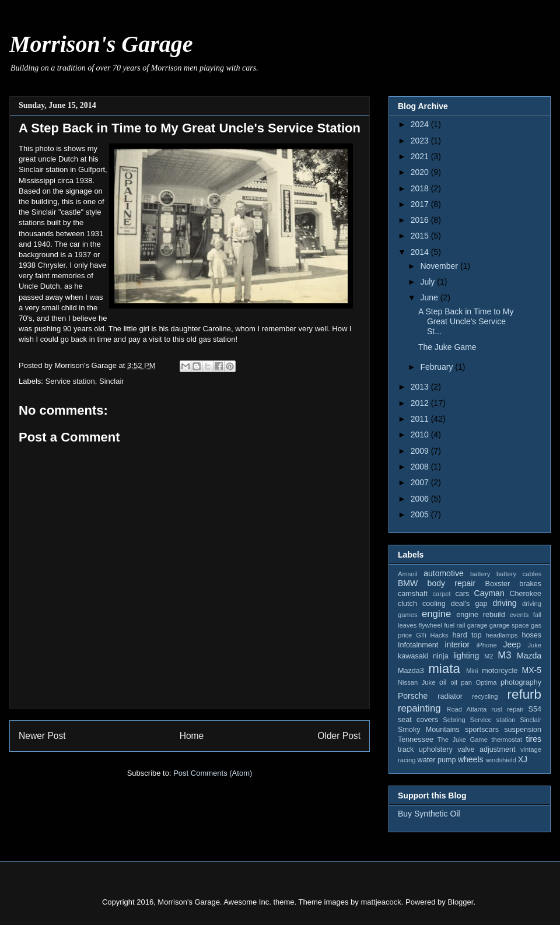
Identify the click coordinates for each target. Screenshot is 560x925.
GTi (421, 635)
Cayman (489, 593)
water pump (437, 760)
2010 (421, 435)
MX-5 (532, 670)
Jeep (512, 644)
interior (457, 644)
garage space (509, 625)
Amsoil (408, 574)
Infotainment (418, 645)
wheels (471, 759)
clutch (407, 604)
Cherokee (525, 594)
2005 (421, 514)
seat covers (418, 720)
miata (444, 669)
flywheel (430, 625)
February (437, 367)
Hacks (440, 635)
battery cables (519, 574)
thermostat (507, 740)
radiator (450, 696)
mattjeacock (381, 902)
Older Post (339, 736)
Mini (472, 671)
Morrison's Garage (101, 44)
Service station (70, 381)
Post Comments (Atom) (213, 773)
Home (192, 736)
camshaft (413, 594)
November (440, 266)
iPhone (487, 645)
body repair (452, 583)
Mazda (529, 656)
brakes (530, 584)
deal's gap (469, 604)
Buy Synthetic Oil (429, 814)
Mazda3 (411, 671)
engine (436, 614)
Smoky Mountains (429, 730)
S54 (535, 709)
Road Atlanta (466, 709)
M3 (504, 655)
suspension (523, 730)
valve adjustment (486, 749)
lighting (466, 656)
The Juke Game (447, 347)
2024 (421, 124)
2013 (421, 387)
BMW (408, 583)
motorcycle (500, 671)
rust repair (507, 709)
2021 (421, 156)
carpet (441, 594)
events (519, 615)
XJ (523, 759)
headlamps (502, 635)
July (428, 282)
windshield (501, 760)
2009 (421, 451)
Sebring (454, 720)
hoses (531, 635)
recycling (485, 696)
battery (480, 574)
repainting (419, 708)
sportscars (482, 730)
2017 (421, 204)
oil (443, 682)
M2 (489, 656)
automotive (443, 573)
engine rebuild (480, 615)
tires (534, 739)
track (406, 749)
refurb (525, 694)
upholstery (436, 749)
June (430, 297)
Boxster (498, 584)
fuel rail (454, 625)
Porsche (413, 696)
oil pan (461, 682)
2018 (421, 188)
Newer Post (42, 736)
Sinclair (112, 381)
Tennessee (416, 740)
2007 (421, 482)
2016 (421, 220)
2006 (421, 499)
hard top (467, 635)
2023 (421, 141)
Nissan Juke (416, 682)
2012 (421, 403)
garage (477, 625)
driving (504, 603)
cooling (434, 604)
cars (462, 594)
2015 (421, 236)
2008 (421, 467)
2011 (421, 419)
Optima (486, 682)
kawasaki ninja (423, 656)
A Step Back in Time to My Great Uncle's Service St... (466, 321)
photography (521, 682)
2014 (421, 252)
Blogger (460, 902)
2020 (421, 172)
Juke (534, 645)
